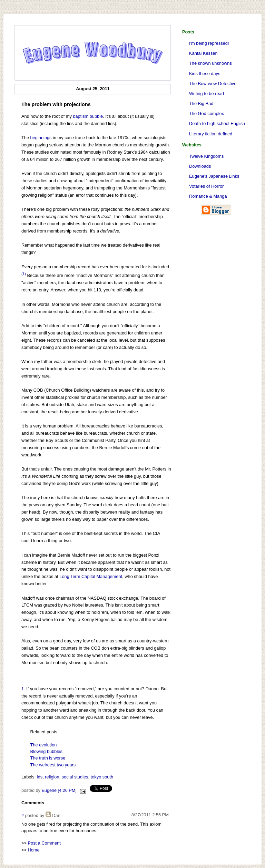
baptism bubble (88, 116)
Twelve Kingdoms (206, 156)
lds (40, 777)
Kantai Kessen (203, 53)
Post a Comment (44, 843)
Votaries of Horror (206, 186)
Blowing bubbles (46, 751)
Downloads (200, 166)
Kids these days (205, 74)
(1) (24, 274)
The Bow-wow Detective (213, 84)
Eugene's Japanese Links (214, 176)
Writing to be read (207, 94)
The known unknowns (210, 63)
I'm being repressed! (209, 43)
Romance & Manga (208, 196)
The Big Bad (201, 104)
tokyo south (102, 777)
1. (23, 689)
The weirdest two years (53, 765)
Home (34, 850)
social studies (75, 777)
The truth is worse (48, 758)
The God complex (207, 113)
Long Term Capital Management (91, 576)
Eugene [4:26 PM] (59, 790)
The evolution (44, 745)
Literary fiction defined (211, 134)
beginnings (41, 138)
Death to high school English (217, 123)
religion (52, 777)
